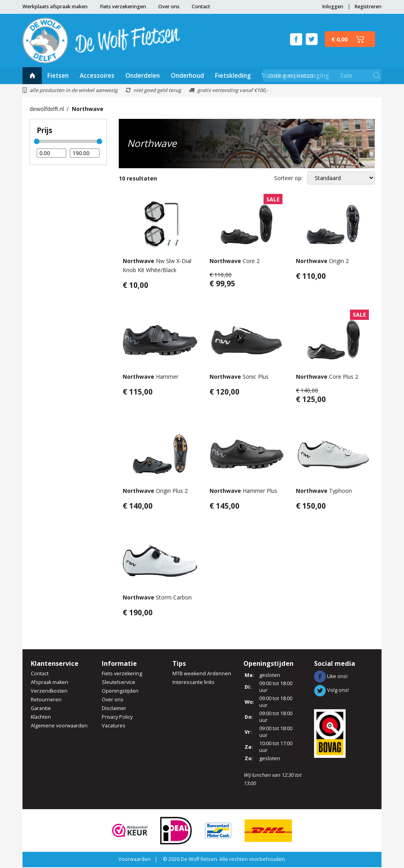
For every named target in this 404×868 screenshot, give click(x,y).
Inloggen (333, 7)
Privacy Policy (117, 718)
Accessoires (97, 76)
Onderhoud (187, 76)
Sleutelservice (119, 683)
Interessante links (194, 683)
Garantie (41, 709)
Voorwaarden (135, 860)
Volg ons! (331, 691)
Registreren (368, 7)
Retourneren (46, 700)
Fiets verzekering (122, 674)
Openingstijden (120, 692)
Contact (201, 7)
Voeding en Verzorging (296, 76)
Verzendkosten (49, 692)
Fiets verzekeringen (123, 7)
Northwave (88, 110)
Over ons (169, 7)
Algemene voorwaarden (59, 726)
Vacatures (114, 726)
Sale (346, 76)
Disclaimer (114, 709)
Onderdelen (143, 76)
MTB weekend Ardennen (202, 674)
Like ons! (331, 677)
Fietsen (58, 76)
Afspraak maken (50, 683)
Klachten (41, 718)
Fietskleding (233, 76)
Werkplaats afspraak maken (55, 7)
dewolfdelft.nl (47, 110)
